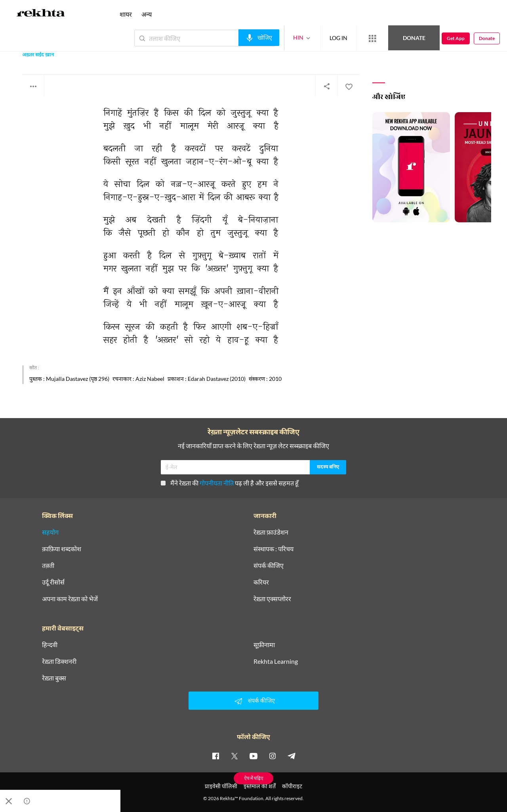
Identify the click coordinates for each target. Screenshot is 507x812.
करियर (261, 582)
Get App (456, 38)
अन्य (147, 14)
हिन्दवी (50, 645)
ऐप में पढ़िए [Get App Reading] (254, 778)
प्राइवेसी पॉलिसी (221, 786)
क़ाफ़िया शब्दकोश (62, 549)
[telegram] (292, 756)
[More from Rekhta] (372, 38)
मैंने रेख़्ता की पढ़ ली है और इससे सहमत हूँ (230, 483)
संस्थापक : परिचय (274, 549)
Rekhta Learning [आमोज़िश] (276, 661)
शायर (126, 14)
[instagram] (273, 756)
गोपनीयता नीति (217, 483)
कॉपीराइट (292, 786)
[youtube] (253, 756)
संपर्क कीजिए (269, 566)
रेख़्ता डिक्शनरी (59, 661)
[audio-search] (259, 38)
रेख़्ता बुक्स (54, 678)
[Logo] (41, 14)
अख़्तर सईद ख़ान (38, 55)
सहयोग (50, 532)
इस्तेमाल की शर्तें (260, 786)
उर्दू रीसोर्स (53, 582)
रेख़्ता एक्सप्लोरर (272, 599)
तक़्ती (48, 566)
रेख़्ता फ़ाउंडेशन (271, 532)
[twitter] (234, 756)
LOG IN (338, 38)
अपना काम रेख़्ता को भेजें (70, 599)
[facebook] (215, 756)
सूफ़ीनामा (264, 645)
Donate (414, 38)
